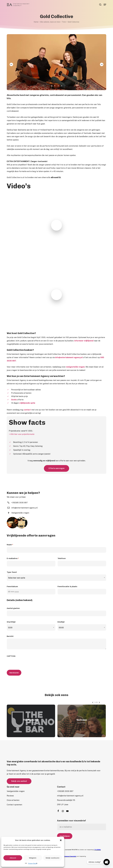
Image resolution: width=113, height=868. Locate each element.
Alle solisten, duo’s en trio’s (50, 22)
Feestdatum (12, 586)
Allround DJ (27, 454)
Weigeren (33, 858)
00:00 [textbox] (61, 628)
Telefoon (62, 558)
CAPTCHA (11, 656)
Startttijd (11, 622)
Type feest (12, 572)
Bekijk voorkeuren (53, 858)
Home (36, 22)
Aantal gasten (13, 608)
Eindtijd (61, 622)
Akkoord (13, 858)
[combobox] (56, 578)
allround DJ (56, 177)
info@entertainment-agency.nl (69, 357)
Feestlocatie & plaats (67, 586)
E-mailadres (13, 559)
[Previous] (11, 64)
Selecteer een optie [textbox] (17, 578)
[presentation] (24, 663)
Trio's (64, 22)
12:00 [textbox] (10, 628)
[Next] (102, 64)
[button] (61, 840)
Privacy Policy (33, 863)
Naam (10, 545)
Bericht (10, 636)
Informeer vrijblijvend (84, 341)
